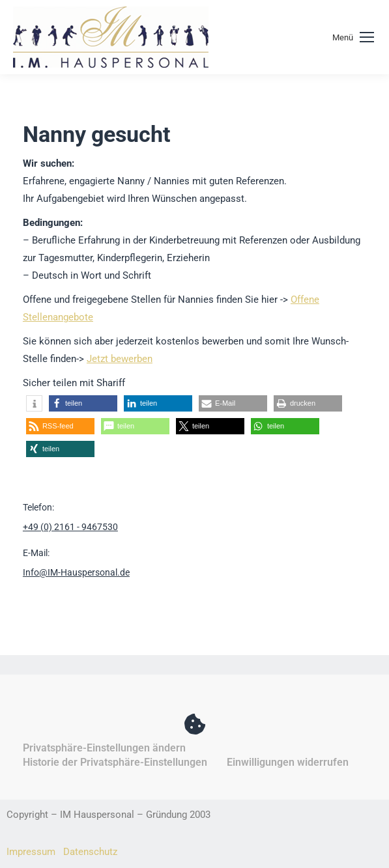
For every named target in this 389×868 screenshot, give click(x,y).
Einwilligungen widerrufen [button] (288, 762)
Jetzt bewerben (120, 359)
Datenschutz (90, 852)
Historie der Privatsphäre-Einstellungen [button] (115, 762)
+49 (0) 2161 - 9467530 (70, 527)
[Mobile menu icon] (353, 37)
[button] (34, 403)
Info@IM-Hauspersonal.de (76, 572)
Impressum (31, 852)
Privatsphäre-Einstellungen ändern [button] (104, 748)
